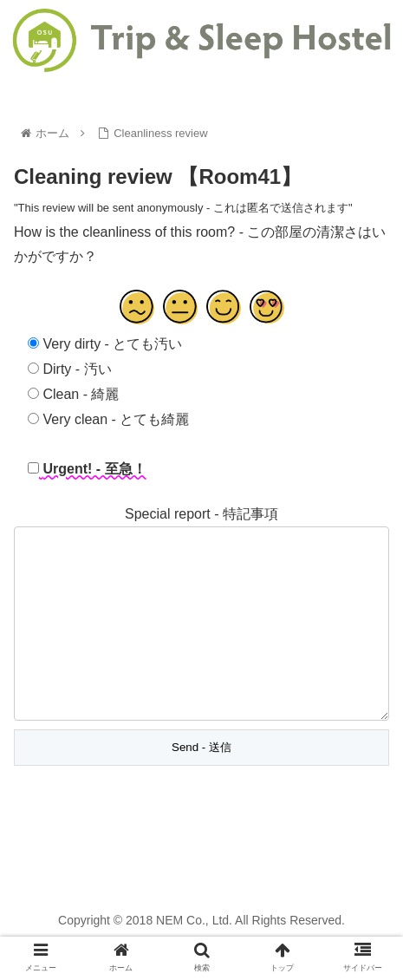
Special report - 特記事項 (201, 514)
